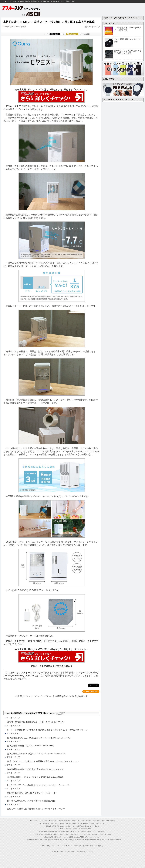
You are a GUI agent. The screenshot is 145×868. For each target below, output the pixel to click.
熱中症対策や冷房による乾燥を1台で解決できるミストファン (35, 769)
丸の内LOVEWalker (103, 840)
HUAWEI (49, 826)
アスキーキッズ (39, 834)
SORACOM (64, 832)
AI (34, 821)
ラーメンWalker (29, 840)
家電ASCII (54, 834)
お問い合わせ (88, 846)
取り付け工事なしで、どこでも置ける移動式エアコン (31, 801)
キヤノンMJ (75, 826)
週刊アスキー (59, 837)
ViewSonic (69, 829)
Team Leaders (74, 834)
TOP (31, 821)
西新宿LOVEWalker (66, 840)
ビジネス (42, 821)
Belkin (87, 826)
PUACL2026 (107, 834)
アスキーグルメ (63, 834)
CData (77, 832)
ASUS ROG (87, 823)
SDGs (100, 834)
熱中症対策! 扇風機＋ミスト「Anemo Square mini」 (31, 746)
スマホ (88, 821)
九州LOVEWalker (90, 840)
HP (104, 823)
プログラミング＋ (85, 834)
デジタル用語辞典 (69, 837)
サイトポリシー (48, 846)
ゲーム (104, 821)
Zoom (97, 826)
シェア (46, 33)
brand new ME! (86, 829)
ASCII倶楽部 (111, 821)
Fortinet (89, 832)
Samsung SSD (43, 832)
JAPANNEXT (102, 832)
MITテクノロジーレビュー (93, 837)
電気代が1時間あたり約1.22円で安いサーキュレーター (32, 793)
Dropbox (72, 832)
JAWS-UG (56, 826)
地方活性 (94, 834)
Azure (82, 826)
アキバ (82, 821)
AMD (75, 823)
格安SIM (47, 834)
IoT (37, 821)
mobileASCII (80, 837)
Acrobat (68, 826)
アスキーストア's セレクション (22, 8)
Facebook (18, 676)
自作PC (74, 821)
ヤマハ (92, 826)
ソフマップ (77, 829)
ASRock (52, 832)
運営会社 (78, 846)
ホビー (68, 821)
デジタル (54, 821)
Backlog (83, 832)
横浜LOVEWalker (53, 840)
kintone (62, 826)
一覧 (63, 34)
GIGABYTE (61, 829)
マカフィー (54, 823)
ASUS (94, 832)
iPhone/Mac (61, 821)
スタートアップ (96, 821)
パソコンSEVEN (96, 823)
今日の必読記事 (48, 837)
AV (78, 821)
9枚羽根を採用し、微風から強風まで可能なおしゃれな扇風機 (35, 777)
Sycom (80, 823)
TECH (48, 821)
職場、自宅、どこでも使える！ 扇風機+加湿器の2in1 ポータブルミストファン (43, 761)
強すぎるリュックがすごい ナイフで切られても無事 (128, 52)
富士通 (42, 823)
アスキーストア (94, 27)
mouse (47, 823)
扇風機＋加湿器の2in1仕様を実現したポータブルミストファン (35, 722)
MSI (55, 829)
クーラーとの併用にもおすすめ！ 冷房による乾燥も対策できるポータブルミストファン (47, 730)
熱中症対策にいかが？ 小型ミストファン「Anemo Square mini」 (37, 754)
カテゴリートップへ (91, 692)
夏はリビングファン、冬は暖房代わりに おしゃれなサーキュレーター (39, 785)
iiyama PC (69, 823)
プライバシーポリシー (64, 846)
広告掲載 (98, 846)
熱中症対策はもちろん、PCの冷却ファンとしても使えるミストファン (39, 738)
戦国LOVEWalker (115, 840)
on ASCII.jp (31, 14)
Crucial (57, 832)
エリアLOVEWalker (41, 840)
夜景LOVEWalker (78, 840)
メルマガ (29, 676)
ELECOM (62, 823)
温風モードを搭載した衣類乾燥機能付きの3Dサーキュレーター (36, 809)
